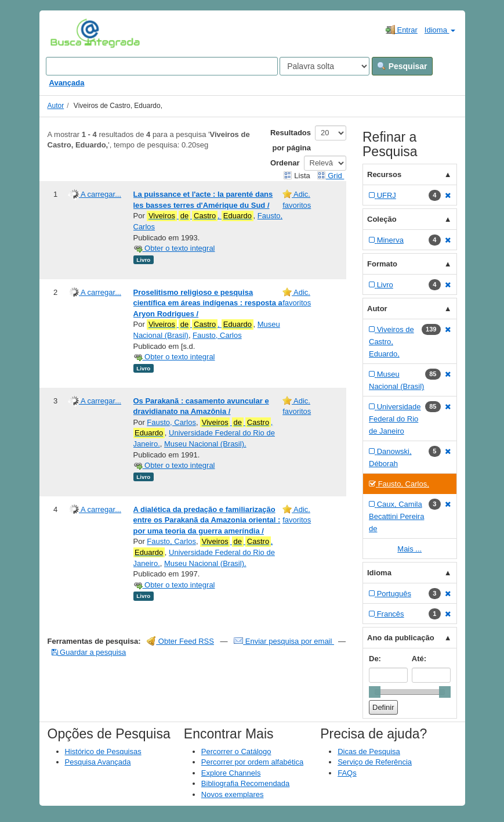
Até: (419, 659)
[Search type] (324, 66)
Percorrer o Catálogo (236, 751)
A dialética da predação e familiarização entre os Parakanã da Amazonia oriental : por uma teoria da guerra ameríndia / (207, 520)
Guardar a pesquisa (89, 652)
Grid (331, 176)
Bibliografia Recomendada (245, 783)
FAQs (347, 773)
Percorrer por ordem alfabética (252, 762)
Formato (382, 264)
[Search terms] (162, 66)
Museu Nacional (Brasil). (205, 444)
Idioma (440, 30)
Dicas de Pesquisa (369, 751)
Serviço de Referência (375, 762)
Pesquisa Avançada (98, 762)
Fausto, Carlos (217, 335)
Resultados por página (291, 140)
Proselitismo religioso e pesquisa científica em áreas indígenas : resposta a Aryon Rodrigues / (208, 303)
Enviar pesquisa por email (284, 641)
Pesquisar (402, 66)
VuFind (68, 33)
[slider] (375, 692)
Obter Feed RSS (180, 641)
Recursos (384, 174)
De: (375, 659)
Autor (56, 106)
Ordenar (285, 163)
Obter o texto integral (174, 248)
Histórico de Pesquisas (103, 751)
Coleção (382, 219)
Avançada (67, 83)
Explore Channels (231, 773)
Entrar (402, 30)
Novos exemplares (233, 794)
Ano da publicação (401, 638)
